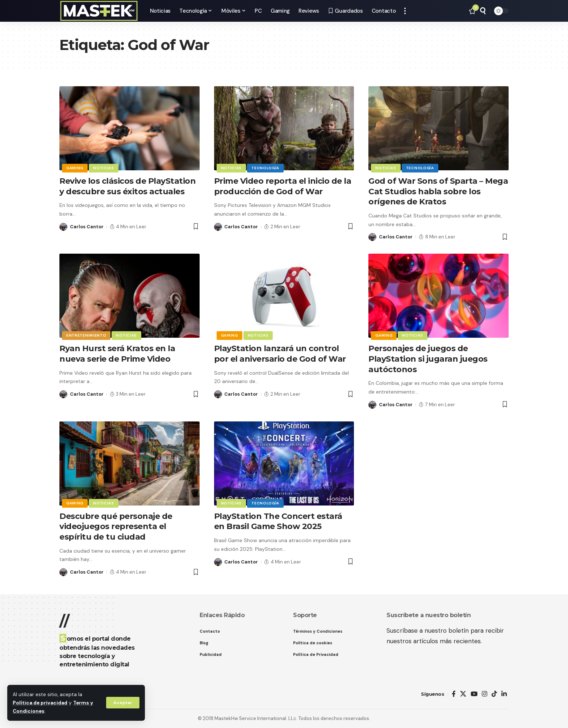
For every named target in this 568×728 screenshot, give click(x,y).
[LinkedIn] (504, 694)
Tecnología (265, 168)
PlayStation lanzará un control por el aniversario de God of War (280, 354)
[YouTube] (474, 694)
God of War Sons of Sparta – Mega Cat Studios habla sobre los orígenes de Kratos (438, 191)
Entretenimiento (86, 335)
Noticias (104, 168)
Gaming (75, 168)
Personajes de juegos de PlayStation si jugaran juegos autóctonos (428, 359)
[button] (123, 703)
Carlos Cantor (87, 227)
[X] (463, 694)
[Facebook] (454, 694)
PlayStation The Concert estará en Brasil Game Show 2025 (278, 521)
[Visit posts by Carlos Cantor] (63, 227)
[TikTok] (494, 694)
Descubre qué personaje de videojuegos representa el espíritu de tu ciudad (116, 527)
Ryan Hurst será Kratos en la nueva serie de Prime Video (117, 354)
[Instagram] (485, 694)
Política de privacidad (40, 703)
